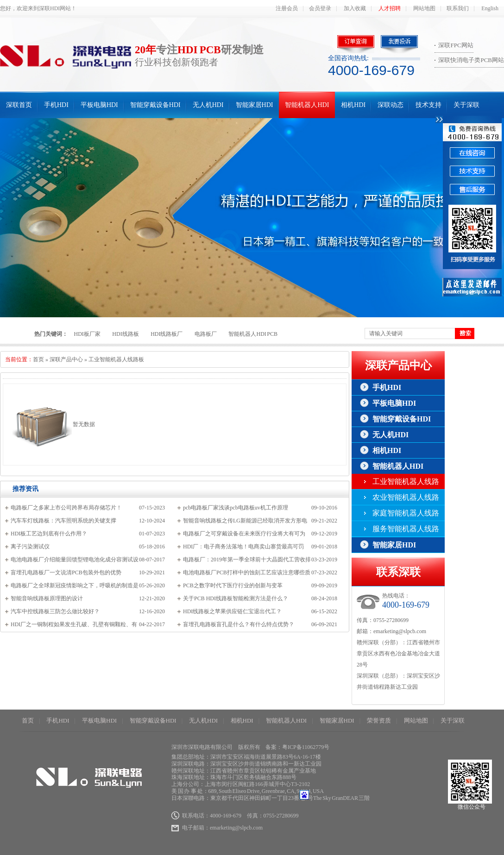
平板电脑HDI (99, 105)
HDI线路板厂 (167, 334)
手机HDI (56, 105)
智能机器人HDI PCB (253, 334)
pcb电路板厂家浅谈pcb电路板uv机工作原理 (236, 508)
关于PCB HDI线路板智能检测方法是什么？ (236, 598)
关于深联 (466, 105)
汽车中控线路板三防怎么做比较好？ (55, 611)
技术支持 (428, 105)
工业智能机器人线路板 (116, 359)
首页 (38, 359)
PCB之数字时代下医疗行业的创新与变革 (233, 585)
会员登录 (320, 8)
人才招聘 (390, 8)
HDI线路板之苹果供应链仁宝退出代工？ (232, 611)
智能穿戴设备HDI (155, 105)
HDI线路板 (125, 334)
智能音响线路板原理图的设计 (47, 598)
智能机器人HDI (307, 105)
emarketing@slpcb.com (400, 631)
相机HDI (353, 105)
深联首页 (19, 105)
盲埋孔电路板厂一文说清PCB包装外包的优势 (66, 572)
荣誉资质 (379, 720)
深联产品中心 (66, 359)
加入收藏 (355, 8)
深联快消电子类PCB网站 (471, 60)
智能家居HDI (255, 105)
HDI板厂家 (87, 334)
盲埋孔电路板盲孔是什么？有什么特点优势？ (239, 624)
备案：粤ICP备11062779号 (297, 747)
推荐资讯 (25, 489)
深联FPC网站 (456, 45)
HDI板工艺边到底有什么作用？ (49, 534)
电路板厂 (206, 334)
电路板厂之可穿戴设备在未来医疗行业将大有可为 (244, 534)
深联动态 (391, 105)
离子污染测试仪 (30, 547)
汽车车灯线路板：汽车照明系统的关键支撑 (63, 521)
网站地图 (424, 8)
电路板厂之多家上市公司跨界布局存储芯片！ (66, 508)
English (490, 8)
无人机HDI (208, 105)
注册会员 (287, 8)
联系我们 (458, 8)
